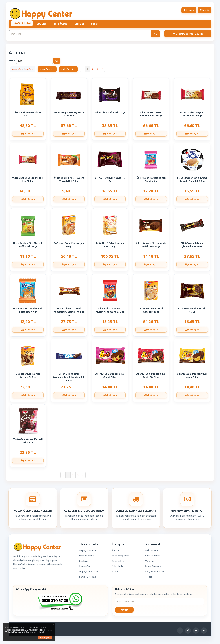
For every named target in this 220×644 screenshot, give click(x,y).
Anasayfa (17, 71)
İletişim (116, 552)
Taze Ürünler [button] (64, 24)
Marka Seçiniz (68, 71)
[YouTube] (196, 632)
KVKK (115, 573)
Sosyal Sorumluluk (155, 573)
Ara (57, 62)
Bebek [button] (98, 24)
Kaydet (124, 611)
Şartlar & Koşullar (88, 578)
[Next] (102, 70)
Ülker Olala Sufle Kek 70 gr (110, 114)
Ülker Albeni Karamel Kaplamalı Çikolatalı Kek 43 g (69, 313)
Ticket (149, 578)
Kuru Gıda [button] (44, 24)
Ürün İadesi (118, 562)
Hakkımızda (151, 552)
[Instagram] (180, 632)
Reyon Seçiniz (47, 71)
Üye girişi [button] (189, 10)
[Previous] (82, 70)
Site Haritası (119, 568)
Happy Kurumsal (88, 552)
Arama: (12, 62)
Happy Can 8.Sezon (89, 573)
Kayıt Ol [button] (204, 10)
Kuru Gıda (29, 71)
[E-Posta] (204, 632)
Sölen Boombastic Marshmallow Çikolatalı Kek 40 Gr (69, 378)
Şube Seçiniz (28, 135)
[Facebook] (188, 632)
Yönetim (150, 562)
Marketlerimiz (87, 557)
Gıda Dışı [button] (82, 24)
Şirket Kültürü (152, 557)
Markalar (84, 562)
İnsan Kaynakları (154, 568)
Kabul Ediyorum (45, 638)
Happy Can (85, 568)
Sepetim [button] (188, 35)
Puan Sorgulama (121, 557)
